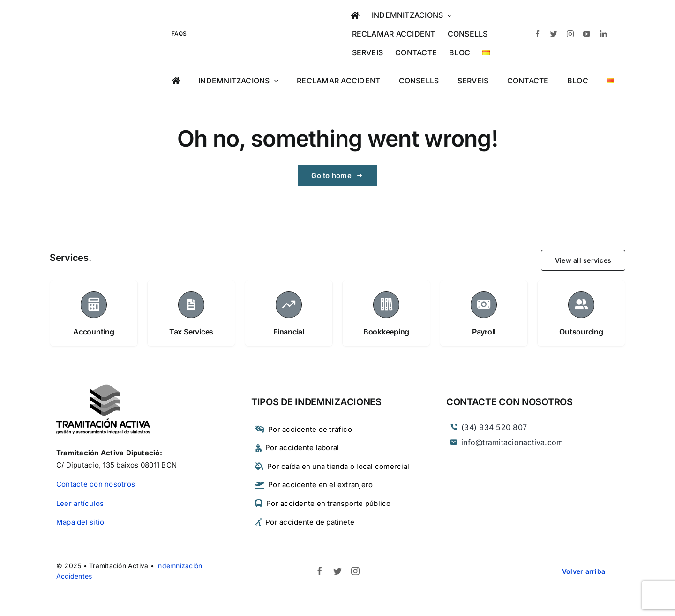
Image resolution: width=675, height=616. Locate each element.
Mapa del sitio (80, 522)
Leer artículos (80, 503)
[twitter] (554, 34)
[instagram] (570, 34)
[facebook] (537, 34)
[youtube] (587, 34)
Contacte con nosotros (96, 484)
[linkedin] (604, 34)
